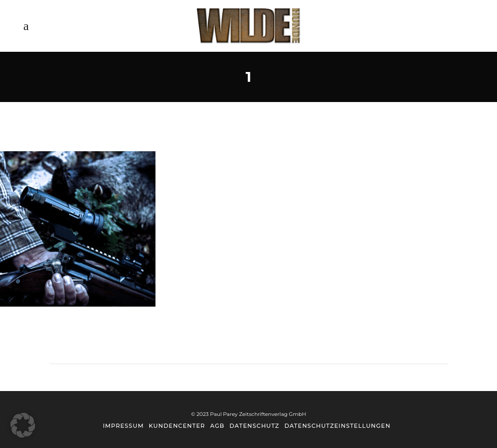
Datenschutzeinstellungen (338, 426)
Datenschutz (254, 426)
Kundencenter (177, 426)
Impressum (123, 426)
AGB (217, 426)
